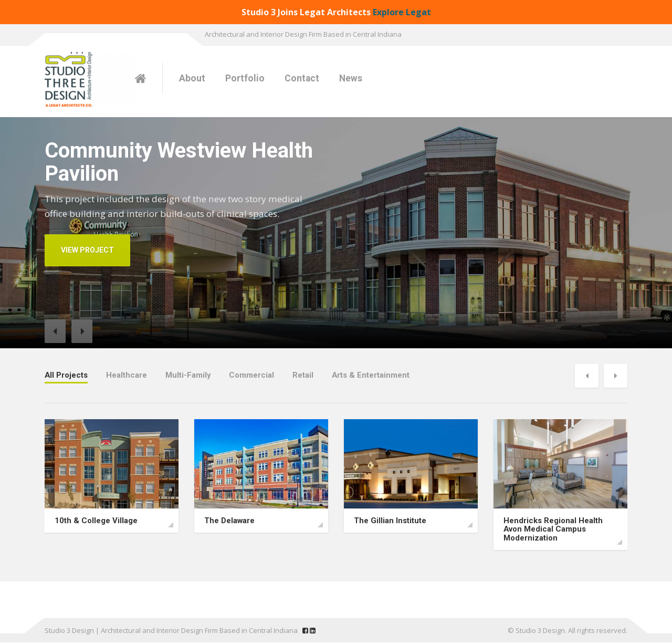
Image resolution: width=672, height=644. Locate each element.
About (192, 78)
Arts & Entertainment (372, 375)
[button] (55, 331)
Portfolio (245, 78)
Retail (304, 375)
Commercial (253, 375)
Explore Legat (402, 12)
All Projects (66, 375)
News (351, 78)
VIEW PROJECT (87, 250)
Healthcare (127, 375)
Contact (302, 78)
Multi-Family (189, 375)
